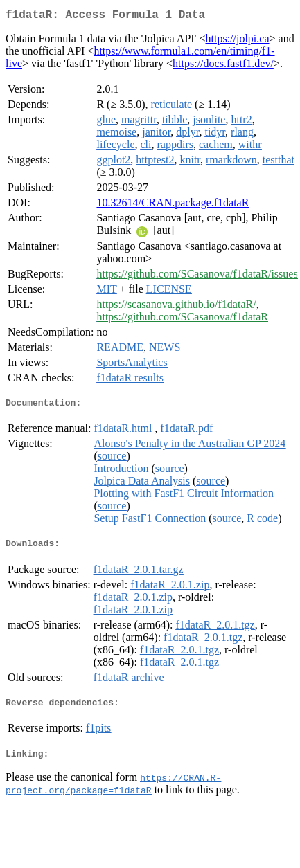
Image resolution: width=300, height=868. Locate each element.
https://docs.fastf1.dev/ (223, 66)
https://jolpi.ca (238, 41)
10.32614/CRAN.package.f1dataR (173, 205)
